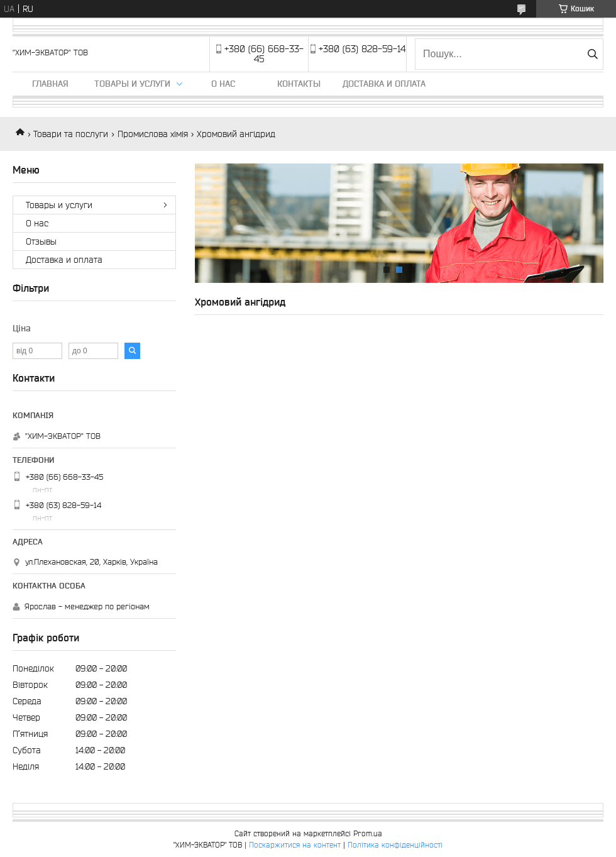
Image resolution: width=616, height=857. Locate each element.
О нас (223, 84)
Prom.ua (368, 833)
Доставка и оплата (384, 84)
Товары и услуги (132, 84)
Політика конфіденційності (395, 845)
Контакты (299, 84)
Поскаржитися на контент (295, 845)
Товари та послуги (71, 134)
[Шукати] (592, 54)
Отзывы (41, 241)
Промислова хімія (153, 134)
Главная (50, 84)
